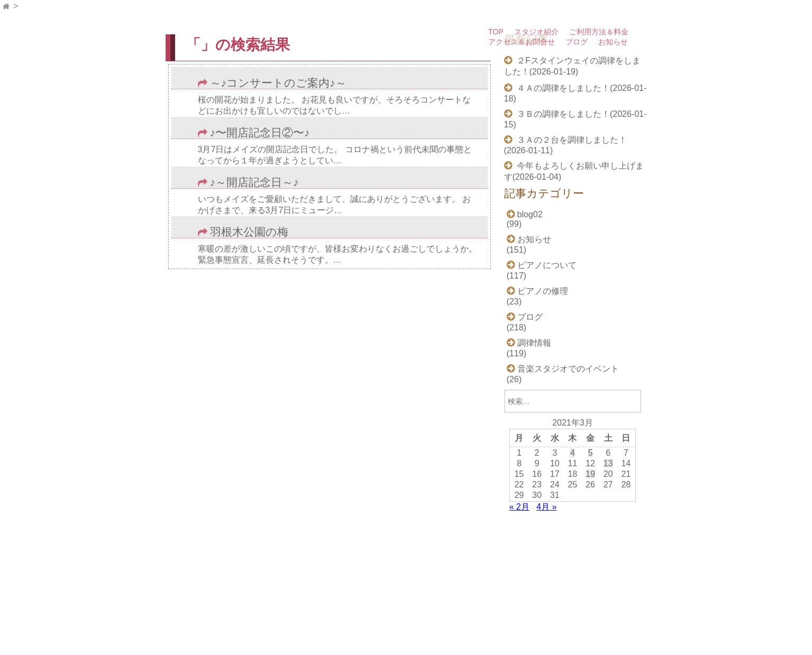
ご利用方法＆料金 (599, 32)
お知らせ (613, 42)
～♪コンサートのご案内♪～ (278, 83)
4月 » (546, 507)
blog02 (530, 214)
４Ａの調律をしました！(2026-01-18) (576, 93)
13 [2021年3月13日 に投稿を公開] (608, 463)
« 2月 (519, 507)
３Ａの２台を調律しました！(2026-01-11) (565, 145)
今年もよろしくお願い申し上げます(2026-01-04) (574, 171)
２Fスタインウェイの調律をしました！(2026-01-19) (572, 66)
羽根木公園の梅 (249, 232)
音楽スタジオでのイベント (568, 369)
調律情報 (534, 343)
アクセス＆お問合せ (522, 42)
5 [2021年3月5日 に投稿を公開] (591, 453)
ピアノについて (547, 265)
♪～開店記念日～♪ (254, 183)
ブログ (577, 42)
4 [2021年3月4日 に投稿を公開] (573, 453)
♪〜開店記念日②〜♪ (260, 133)
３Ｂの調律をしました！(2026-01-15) (576, 119)
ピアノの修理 (543, 291)
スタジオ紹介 (536, 32)
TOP (496, 32)
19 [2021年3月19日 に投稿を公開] (590, 474)
